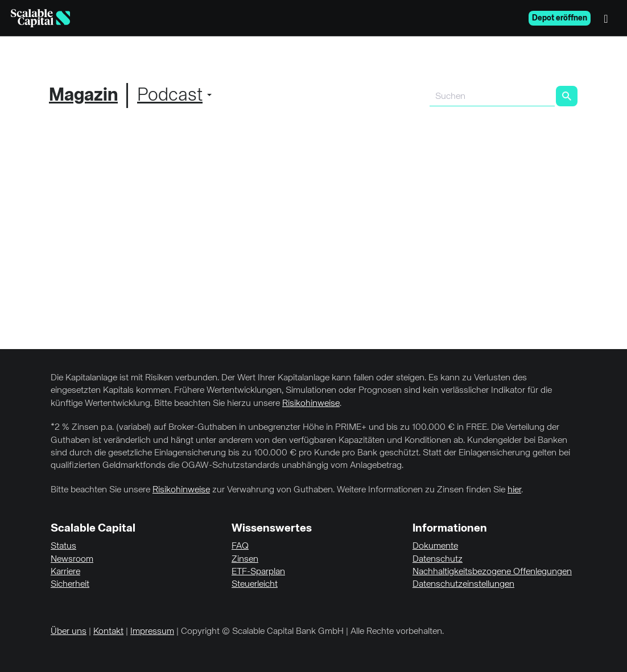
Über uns (69, 632)
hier (514, 490)
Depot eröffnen (560, 18)
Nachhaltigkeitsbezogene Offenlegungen (492, 572)
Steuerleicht (255, 584)
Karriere (65, 572)
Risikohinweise (311, 404)
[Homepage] (40, 18)
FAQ (240, 546)
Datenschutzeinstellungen (463, 584)
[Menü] (609, 18)
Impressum (152, 632)
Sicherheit (70, 584)
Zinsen (245, 559)
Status (63, 546)
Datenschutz (438, 559)
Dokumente (435, 546)
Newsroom (72, 559)
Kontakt (108, 632)
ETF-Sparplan (258, 572)
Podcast (170, 96)
